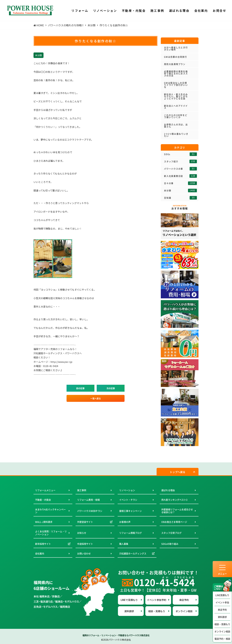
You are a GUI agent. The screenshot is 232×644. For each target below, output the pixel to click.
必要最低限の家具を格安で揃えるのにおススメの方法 (176, 73)
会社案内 (40, 553)
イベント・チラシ (128, 500)
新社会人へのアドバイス (176, 107)
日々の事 (180, 183)
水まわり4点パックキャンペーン (50, 511)
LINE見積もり (222, 595)
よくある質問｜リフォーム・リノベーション (51, 533)
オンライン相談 (222, 631)
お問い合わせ (84, 553)
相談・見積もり (222, 624)
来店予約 (222, 610)
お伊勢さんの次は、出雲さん (176, 125)
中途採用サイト (85, 544)
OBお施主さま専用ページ (174, 522)
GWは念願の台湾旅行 (176, 57)
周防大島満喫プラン (175, 64)
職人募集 (124, 544)
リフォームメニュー (45, 490)
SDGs (180, 154)
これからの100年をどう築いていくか (176, 116)
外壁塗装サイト (85, 522)
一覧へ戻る (96, 398)
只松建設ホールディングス (133, 553)
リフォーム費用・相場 (88, 500)
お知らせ (82, 533)
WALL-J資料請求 (44, 522)
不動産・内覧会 (43, 500)
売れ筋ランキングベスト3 (174, 500)
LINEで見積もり (129, 600)
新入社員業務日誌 (180, 176)
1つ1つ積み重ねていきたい (176, 135)
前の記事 (80, 388)
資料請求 (222, 617)
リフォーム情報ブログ (130, 533)
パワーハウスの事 (180, 169)
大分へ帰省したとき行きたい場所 (176, 48)
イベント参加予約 (157, 600)
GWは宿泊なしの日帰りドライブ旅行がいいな (176, 85)
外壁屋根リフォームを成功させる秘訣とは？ (177, 511)
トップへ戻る (178, 472)
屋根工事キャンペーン (130, 511)
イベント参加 (222, 602)
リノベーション (127, 490)
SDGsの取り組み (170, 544)
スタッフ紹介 (180, 161)
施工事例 (82, 490)
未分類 (180, 191)
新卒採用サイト (43, 544)
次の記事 (111, 388)
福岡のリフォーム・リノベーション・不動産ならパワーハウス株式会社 (116, 635)
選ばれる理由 (168, 490)
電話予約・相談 (222, 639)
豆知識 (180, 198)
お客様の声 (125, 522)
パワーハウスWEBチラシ (90, 511)
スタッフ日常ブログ (171, 533)
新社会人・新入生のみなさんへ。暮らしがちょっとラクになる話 (176, 96)
